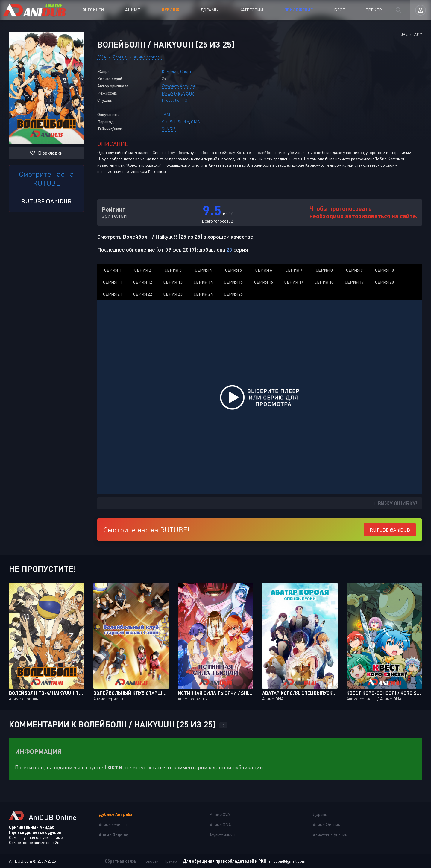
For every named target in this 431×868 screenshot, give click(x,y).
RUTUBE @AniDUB (46, 201)
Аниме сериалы (148, 57)
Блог (339, 10)
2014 (101, 57)
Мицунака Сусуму (178, 93)
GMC (195, 122)
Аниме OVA (220, 814)
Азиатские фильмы (330, 835)
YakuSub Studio (175, 122)
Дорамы (210, 10)
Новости (151, 861)
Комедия (170, 71)
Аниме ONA (220, 824)
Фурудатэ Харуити (178, 86)
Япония (120, 57)
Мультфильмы (223, 835)
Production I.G (174, 100)
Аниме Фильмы (327, 824)
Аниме (133, 10)
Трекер (374, 10)
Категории (251, 10)
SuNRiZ (169, 129)
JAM (166, 114)
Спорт (186, 71)
